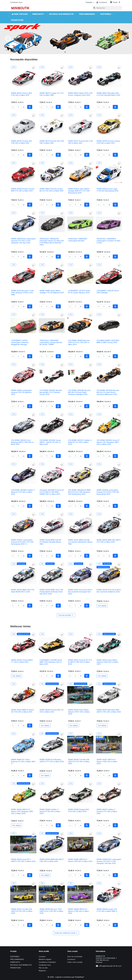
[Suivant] (124, 39)
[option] (66, 39)
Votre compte (72, 951)
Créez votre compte (75, 962)
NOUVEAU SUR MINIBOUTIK (21, 965)
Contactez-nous (16, 2)
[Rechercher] (107, 8)
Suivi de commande (75, 957)
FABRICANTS (15, 962)
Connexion (71, 959)
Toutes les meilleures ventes (66, 933)
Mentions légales (45, 959)
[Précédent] (8, 39)
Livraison (42, 957)
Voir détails (102, 606)
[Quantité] (18, 107)
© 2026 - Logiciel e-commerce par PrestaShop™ (66, 977)
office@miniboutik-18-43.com (110, 966)
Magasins (42, 971)
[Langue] (90, 2)
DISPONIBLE (15, 957)
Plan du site (43, 968)
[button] (102, 2)
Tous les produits (66, 615)
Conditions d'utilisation (47, 962)
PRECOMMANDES (17, 959)
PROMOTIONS (16, 968)
